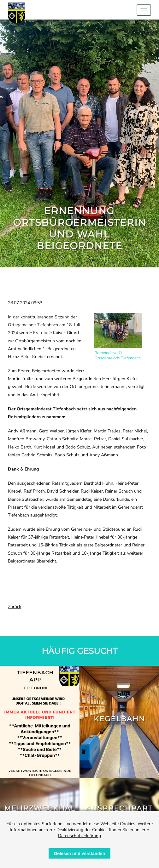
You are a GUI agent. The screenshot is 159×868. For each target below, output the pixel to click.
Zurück (15, 607)
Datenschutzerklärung (79, 836)
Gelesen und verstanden (80, 854)
